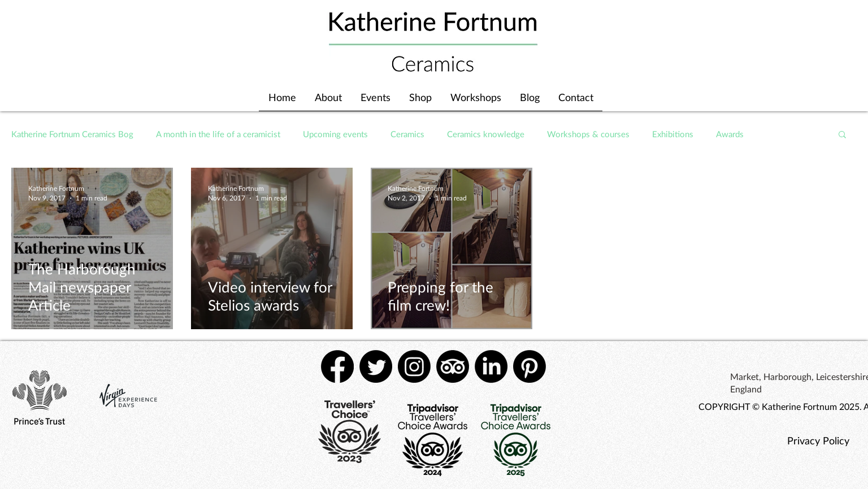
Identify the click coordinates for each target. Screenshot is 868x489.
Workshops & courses (588, 134)
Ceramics (407, 134)
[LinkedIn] (491, 366)
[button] (842, 135)
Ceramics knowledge (486, 134)
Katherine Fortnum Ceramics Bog (72, 134)
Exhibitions (673, 134)
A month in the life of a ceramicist (218, 134)
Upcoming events (335, 134)
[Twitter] (376, 366)
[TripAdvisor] (453, 366)
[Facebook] (337, 366)
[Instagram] (414, 366)
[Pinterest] (530, 366)
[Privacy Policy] (818, 440)
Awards (730, 134)
